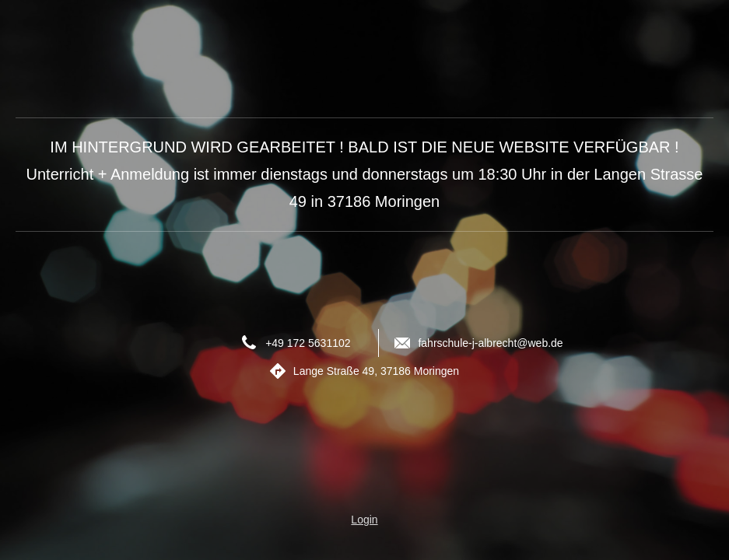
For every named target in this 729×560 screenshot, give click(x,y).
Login (364, 520)
